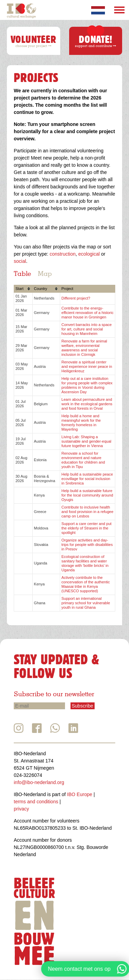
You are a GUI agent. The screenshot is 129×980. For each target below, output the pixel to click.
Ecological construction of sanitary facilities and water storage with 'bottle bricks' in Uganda (85, 563)
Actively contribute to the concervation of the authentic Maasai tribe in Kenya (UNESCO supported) (86, 584)
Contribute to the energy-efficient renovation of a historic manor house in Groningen (88, 313)
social (20, 261)
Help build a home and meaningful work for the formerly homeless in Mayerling (81, 423)
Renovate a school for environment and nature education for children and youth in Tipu (83, 460)
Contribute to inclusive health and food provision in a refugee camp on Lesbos (88, 512)
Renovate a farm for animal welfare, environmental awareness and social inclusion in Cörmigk (84, 348)
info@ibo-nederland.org (39, 782)
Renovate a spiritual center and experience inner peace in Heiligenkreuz (87, 366)
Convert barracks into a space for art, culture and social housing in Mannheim (87, 329)
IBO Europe (80, 794)
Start (19, 289)
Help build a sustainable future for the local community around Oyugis (87, 495)
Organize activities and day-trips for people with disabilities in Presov (87, 545)
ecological (89, 254)
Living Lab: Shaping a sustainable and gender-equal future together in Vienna (87, 441)
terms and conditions (36, 802)
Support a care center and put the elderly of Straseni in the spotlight (87, 528)
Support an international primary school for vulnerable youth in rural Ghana (86, 603)
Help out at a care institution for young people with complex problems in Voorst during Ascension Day (87, 385)
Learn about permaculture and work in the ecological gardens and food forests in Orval (87, 404)
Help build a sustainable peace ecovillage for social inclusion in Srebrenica (87, 479)
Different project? (76, 298)
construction (62, 254)
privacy (21, 809)
